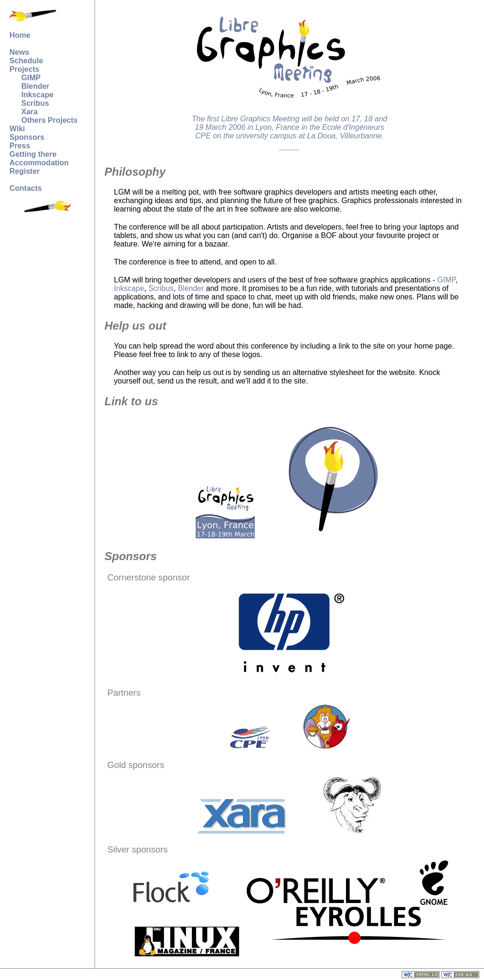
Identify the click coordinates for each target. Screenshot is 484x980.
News (19, 52)
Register (25, 171)
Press (20, 146)
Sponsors (27, 137)
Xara (30, 112)
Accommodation (39, 163)
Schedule (26, 61)
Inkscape (37, 95)
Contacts (26, 188)
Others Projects (49, 120)
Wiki (17, 129)
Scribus (35, 103)
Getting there (33, 154)
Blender (35, 86)
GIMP (31, 78)
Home (20, 35)
